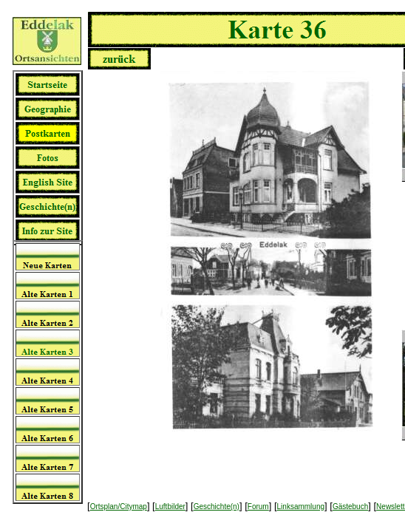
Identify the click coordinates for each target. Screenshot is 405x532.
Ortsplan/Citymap (119, 507)
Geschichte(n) (217, 507)
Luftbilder (170, 507)
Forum (258, 507)
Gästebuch (350, 507)
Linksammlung (301, 507)
